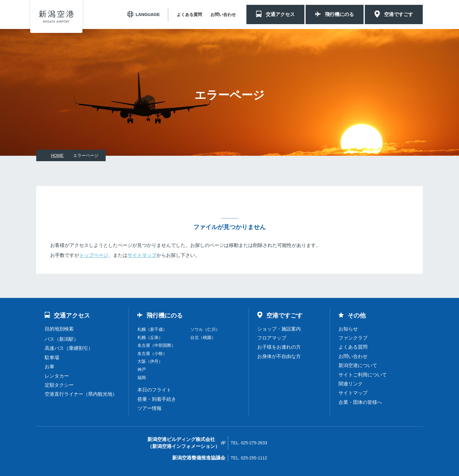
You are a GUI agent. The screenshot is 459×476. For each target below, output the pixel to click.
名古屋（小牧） (152, 353)
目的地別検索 (59, 329)
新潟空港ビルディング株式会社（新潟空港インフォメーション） (184, 443)
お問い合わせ (223, 14)
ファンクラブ (353, 338)
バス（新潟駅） (62, 339)
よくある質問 (189, 14)
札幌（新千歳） (152, 329)
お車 (50, 367)
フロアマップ (272, 338)
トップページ (94, 255)
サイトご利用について (363, 375)
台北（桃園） (203, 337)
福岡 (142, 378)
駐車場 (52, 358)
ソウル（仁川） (205, 329)
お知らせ (348, 329)
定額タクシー (59, 385)
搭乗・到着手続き (157, 399)
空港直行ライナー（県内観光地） (81, 394)
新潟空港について (358, 365)
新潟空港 (56, 16)
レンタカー (57, 376)
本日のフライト (154, 390)
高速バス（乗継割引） (69, 348)
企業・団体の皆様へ (360, 402)
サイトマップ (142, 255)
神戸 (142, 369)
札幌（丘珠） (150, 337)
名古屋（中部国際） (156, 345)
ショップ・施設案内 (279, 329)
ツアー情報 (149, 408)
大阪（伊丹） (150, 361)
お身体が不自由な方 (279, 356)
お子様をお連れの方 (279, 347)
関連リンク (351, 384)
